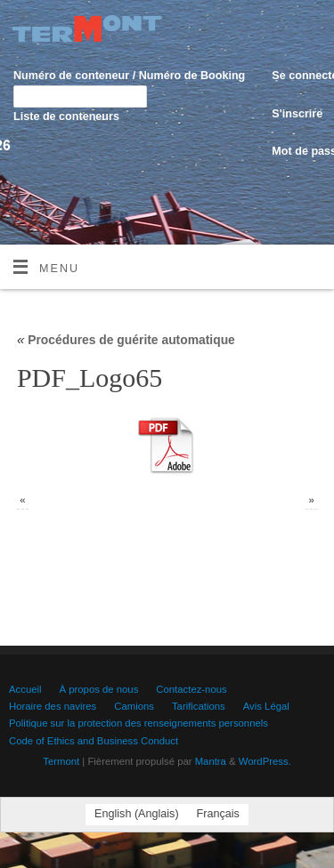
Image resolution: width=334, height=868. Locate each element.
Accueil (25, 689)
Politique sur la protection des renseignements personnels (138, 723)
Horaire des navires (53, 706)
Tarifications (199, 706)
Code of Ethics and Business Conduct (94, 741)
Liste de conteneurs (66, 117)
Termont (61, 761)
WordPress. (265, 761)
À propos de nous (99, 689)
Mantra (211, 761)
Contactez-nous (191, 689)
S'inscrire (297, 114)
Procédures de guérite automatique (126, 340)
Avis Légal (266, 706)
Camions (134, 706)
